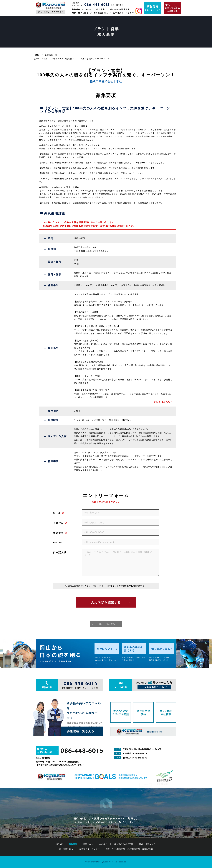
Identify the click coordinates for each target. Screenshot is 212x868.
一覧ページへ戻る (106, 624)
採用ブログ (88, 844)
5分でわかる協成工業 (120, 9)
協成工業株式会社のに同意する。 (107, 586)
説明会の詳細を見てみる (134, 649)
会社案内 (101, 9)
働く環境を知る (101, 13)
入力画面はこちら (154, 687)
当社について (105, 649)
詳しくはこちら (162, 402)
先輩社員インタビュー (123, 13)
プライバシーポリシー (97, 586)
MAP (158, 749)
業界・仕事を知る (80, 13)
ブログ (88, 9)
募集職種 (76, 9)
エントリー (129, 849)
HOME (60, 844)
